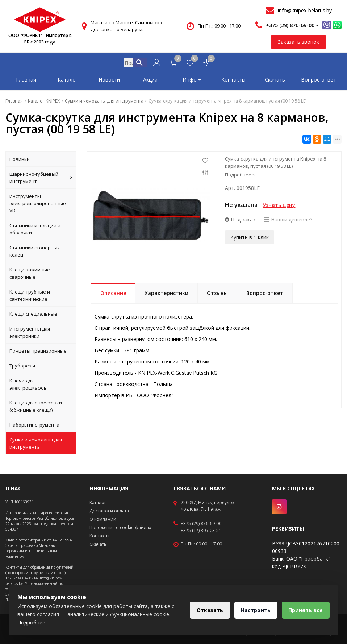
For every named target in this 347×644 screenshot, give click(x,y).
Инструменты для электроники (30, 334)
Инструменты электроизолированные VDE (38, 205)
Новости (109, 81)
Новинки (20, 161)
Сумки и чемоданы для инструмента (36, 445)
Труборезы (22, 367)
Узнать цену (279, 206)
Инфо (192, 81)
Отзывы (217, 294)
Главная (26, 81)
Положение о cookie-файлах (120, 527)
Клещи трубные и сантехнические (30, 297)
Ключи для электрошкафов (28, 386)
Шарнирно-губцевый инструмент (41, 179)
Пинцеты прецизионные (38, 352)
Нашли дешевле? (288, 221)
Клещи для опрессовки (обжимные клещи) (36, 408)
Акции (150, 81)
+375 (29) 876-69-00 (201, 524)
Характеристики (166, 294)
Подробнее (240, 176)
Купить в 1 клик (250, 239)
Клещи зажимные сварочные (30, 275)
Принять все (306, 610)
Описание (113, 294)
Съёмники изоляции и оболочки (35, 230)
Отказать (209, 610)
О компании (103, 519)
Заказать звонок (298, 42)
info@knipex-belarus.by (305, 10)
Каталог (68, 81)
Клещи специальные (33, 315)
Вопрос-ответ (319, 81)
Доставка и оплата (109, 511)
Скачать (275, 81)
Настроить (255, 610)
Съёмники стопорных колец (35, 253)
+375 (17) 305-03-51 (201, 531)
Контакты (233, 81)
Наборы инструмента (34, 426)
